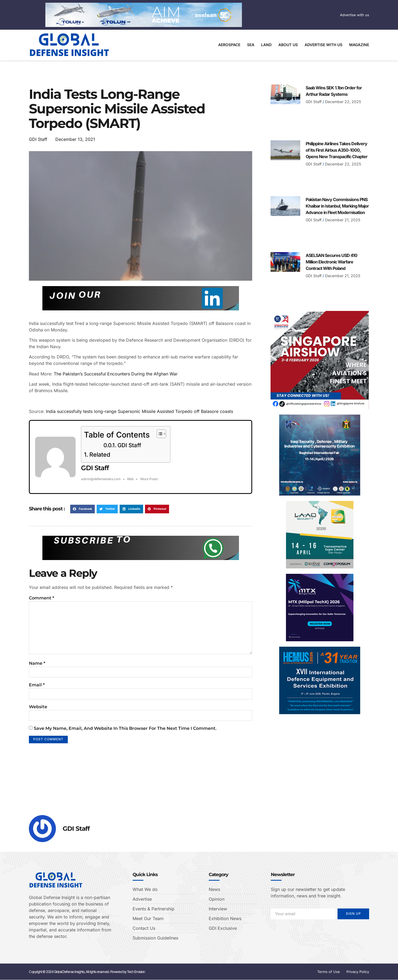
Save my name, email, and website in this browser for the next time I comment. (125, 733)
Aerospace (229, 45)
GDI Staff (129, 445)
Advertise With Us (323, 45)
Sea (251, 45)
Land (266, 45)
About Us (288, 45)
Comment (42, 598)
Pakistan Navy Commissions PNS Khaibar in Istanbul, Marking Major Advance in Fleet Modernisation (337, 206)
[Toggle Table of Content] (159, 434)
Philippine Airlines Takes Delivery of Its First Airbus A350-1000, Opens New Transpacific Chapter (337, 150)
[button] (82, 509)
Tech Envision (136, 972)
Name (37, 667)
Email (37, 689)
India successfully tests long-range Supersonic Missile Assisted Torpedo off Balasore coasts (139, 411)
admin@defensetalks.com (101, 479)
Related (100, 455)
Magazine (359, 45)
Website (38, 711)
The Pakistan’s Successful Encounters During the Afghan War (116, 374)
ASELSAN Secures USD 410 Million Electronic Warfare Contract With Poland (331, 262)
